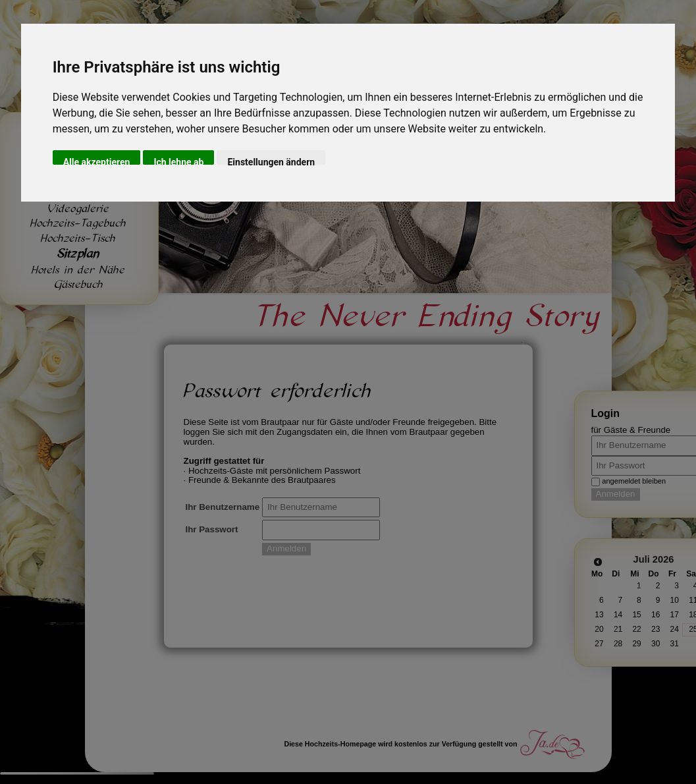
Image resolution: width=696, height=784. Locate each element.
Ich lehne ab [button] (178, 161)
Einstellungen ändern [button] (271, 161)
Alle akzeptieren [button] (97, 161)
